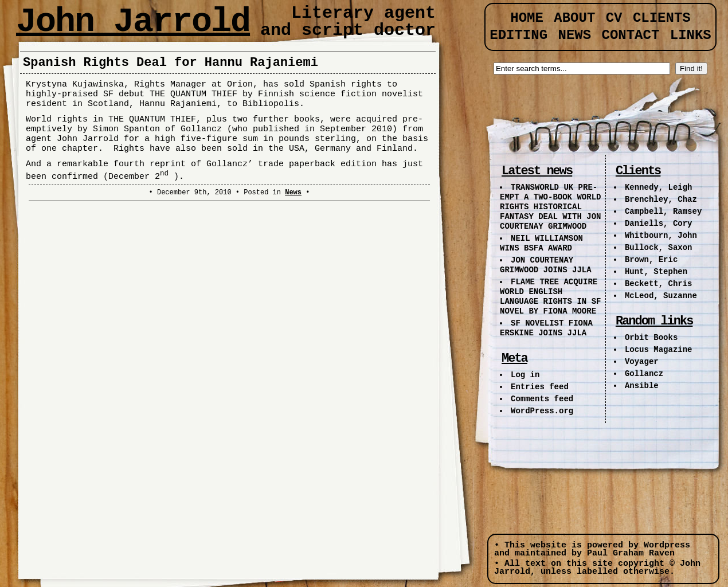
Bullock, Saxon (659, 248)
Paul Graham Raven (631, 553)
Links (691, 35)
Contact (631, 35)
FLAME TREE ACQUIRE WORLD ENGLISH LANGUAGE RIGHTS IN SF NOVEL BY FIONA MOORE (550, 297)
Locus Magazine (659, 350)
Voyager (642, 362)
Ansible (642, 386)
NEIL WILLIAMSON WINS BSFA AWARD (541, 243)
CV (614, 18)
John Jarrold (133, 22)
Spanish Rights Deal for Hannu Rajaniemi (171, 63)
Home (527, 18)
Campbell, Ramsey (663, 212)
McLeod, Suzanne (661, 296)
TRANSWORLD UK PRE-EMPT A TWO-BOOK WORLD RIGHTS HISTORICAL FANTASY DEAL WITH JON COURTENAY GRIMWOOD (550, 207)
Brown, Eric (651, 260)
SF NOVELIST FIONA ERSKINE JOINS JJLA (546, 328)
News (293, 193)
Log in (525, 375)
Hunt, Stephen (656, 272)
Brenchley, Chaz (661, 199)
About (574, 18)
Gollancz (644, 374)
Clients (662, 18)
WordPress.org (542, 411)
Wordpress (667, 545)
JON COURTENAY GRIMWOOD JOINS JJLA (546, 265)
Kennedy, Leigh (659, 187)
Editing (518, 35)
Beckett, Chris (659, 284)
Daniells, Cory (659, 224)
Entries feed (540, 387)
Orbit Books (651, 338)
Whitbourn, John (661, 236)
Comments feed (542, 399)
